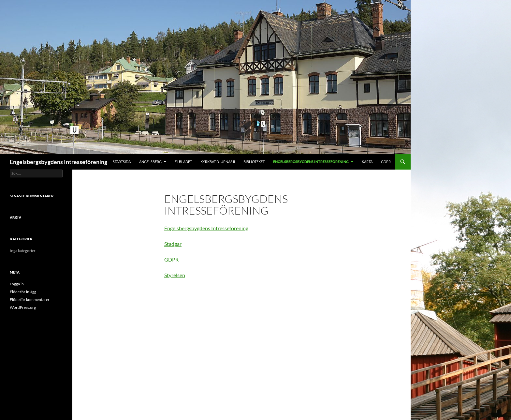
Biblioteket (254, 162)
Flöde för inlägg (23, 292)
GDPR (386, 162)
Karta (367, 162)
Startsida (122, 162)
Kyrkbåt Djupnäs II (218, 162)
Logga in (17, 284)
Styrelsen (175, 275)
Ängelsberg (150, 162)
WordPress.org (23, 307)
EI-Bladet (183, 162)
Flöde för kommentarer (30, 300)
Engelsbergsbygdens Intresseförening (58, 162)
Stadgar (173, 244)
